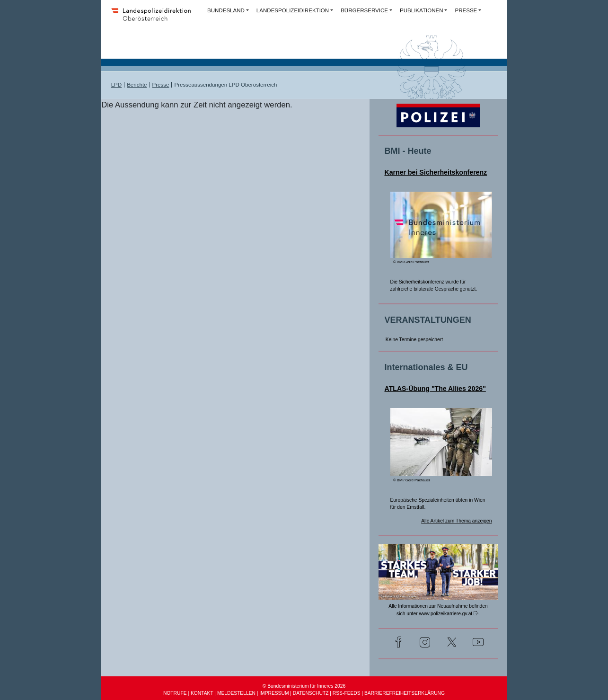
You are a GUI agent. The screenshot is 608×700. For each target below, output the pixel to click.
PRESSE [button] (466, 10)
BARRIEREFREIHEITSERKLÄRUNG (405, 693)
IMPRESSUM (274, 693)
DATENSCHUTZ (311, 693)
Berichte (137, 85)
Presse (161, 85)
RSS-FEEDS (347, 693)
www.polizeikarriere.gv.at (445, 614)
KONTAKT (202, 693)
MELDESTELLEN (236, 693)
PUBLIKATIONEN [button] (422, 10)
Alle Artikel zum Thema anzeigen (456, 521)
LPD (116, 85)
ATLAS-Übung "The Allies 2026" (435, 389)
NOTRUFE (175, 693)
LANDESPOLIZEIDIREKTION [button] (293, 10)
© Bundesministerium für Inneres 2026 (304, 686)
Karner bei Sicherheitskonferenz (436, 172)
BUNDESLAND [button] (226, 10)
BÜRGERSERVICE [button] (364, 10)
